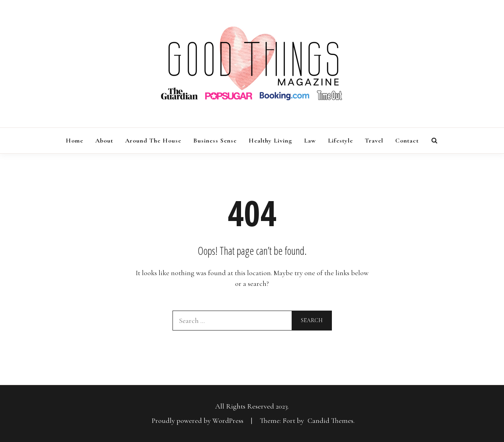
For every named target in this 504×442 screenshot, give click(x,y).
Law (310, 141)
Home (75, 141)
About (104, 141)
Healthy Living (270, 141)
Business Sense (215, 141)
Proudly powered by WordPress (198, 420)
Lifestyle (340, 141)
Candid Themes (330, 420)
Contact (407, 141)
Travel (374, 141)
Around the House (153, 141)
